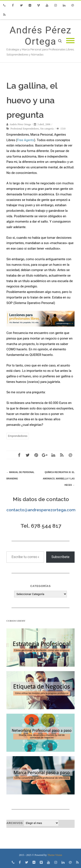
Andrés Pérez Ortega (41, 36)
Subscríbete (60, 557)
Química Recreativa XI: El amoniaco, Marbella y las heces (59, 479)
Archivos (15, 823)
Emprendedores (18, 436)
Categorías (41, 586)
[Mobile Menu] (70, 41)
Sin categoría (47, 129)
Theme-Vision (55, 855)
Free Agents (26, 140)
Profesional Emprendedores (25, 129)
